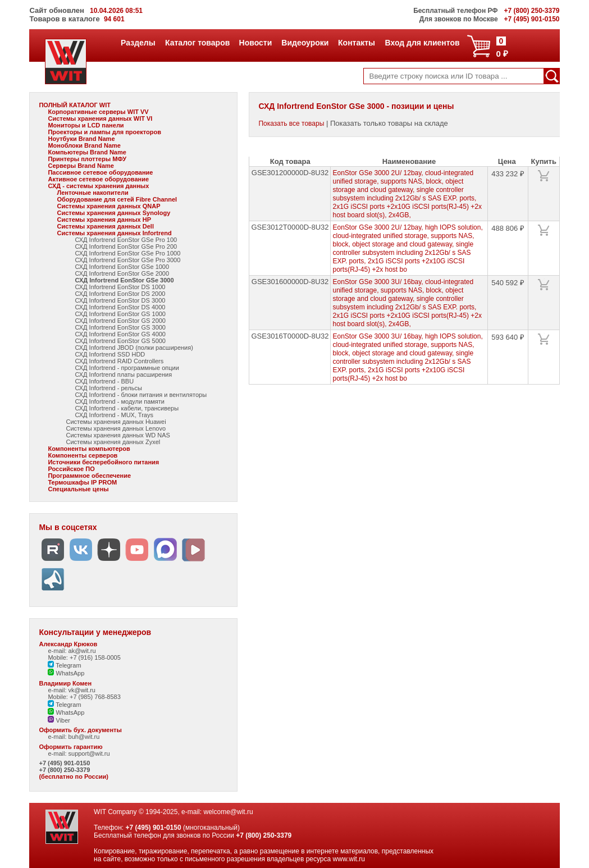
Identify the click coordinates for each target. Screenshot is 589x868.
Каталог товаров (197, 43)
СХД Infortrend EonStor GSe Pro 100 (126, 240)
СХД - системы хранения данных (98, 186)
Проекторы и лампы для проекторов (104, 132)
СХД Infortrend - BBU (104, 381)
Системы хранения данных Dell (105, 226)
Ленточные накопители (92, 193)
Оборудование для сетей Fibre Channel (117, 199)
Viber (59, 720)
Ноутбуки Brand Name (81, 139)
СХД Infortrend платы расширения (123, 374)
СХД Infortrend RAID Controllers (119, 361)
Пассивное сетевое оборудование (100, 172)
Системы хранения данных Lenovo (116, 428)
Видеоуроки (305, 43)
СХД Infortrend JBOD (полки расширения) (134, 348)
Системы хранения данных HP (104, 220)
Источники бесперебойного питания (103, 462)
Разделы (138, 43)
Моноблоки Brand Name (84, 145)
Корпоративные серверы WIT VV (98, 112)
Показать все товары (291, 124)
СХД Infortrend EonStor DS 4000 (120, 307)
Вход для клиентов (422, 43)
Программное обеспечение (89, 476)
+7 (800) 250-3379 (64, 770)
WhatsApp (66, 673)
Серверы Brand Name (81, 166)
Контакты (356, 43)
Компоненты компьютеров (89, 449)
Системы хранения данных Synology (113, 213)
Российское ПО (71, 469)
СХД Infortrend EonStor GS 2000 (120, 321)
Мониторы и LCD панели (86, 125)
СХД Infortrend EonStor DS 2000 (120, 294)
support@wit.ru (89, 753)
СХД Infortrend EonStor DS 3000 (120, 300)
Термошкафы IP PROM (82, 482)
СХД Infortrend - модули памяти (120, 401)
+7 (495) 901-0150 (64, 763)
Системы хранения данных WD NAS (118, 435)
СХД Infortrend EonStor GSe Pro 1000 (127, 253)
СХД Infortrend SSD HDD (110, 354)
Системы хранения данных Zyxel (113, 442)
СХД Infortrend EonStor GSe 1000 (122, 267)
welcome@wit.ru (228, 812)
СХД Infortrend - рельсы (108, 388)
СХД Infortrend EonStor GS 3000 (120, 327)
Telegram (64, 665)
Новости (255, 43)
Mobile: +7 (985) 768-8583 (84, 697)
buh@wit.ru (84, 737)
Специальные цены (78, 489)
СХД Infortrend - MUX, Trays (114, 415)
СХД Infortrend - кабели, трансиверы (127, 408)
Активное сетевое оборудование (98, 179)
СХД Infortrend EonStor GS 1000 (120, 314)
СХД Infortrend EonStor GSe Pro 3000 (127, 260)
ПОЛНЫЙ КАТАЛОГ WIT (75, 105)
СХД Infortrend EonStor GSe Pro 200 (126, 246)
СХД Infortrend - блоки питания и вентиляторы (141, 395)
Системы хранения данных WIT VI (100, 118)
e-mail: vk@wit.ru (72, 690)
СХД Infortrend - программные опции (127, 368)
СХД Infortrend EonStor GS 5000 (120, 341)
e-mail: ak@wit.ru (72, 651)
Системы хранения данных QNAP (108, 206)
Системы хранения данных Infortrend (114, 233)
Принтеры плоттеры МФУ (87, 159)
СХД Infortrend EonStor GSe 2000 (122, 273)
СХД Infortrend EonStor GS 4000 (120, 334)
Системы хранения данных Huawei (116, 422)
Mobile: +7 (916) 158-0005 (84, 657)
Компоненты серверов (83, 455)
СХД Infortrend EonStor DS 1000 (120, 287)
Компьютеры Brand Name (87, 152)
